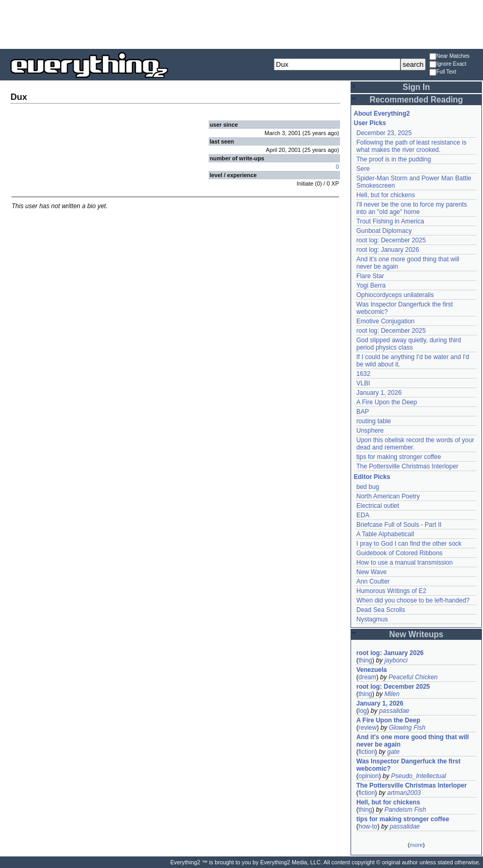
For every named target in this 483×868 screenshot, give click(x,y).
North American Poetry (388, 496)
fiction (367, 752)
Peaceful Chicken (413, 677)
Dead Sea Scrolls (381, 610)
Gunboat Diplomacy (384, 231)
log (363, 711)
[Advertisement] (242, 24)
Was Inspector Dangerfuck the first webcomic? (408, 765)
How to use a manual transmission (404, 563)
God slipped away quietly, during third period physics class (409, 344)
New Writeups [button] (417, 634)
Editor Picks (372, 477)
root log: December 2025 (391, 240)
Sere (363, 169)
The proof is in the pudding (394, 159)
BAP (363, 412)
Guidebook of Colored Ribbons (399, 553)
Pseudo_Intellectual (419, 776)
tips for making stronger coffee (399, 457)
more (416, 845)
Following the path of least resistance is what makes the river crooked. (411, 146)
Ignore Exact (448, 64)
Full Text (443, 72)
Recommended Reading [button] (416, 100)
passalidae (394, 711)
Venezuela (372, 670)
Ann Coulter (373, 581)
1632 (363, 374)
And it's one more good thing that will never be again (413, 741)
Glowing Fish (407, 728)
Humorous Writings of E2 (391, 591)
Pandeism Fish (405, 810)
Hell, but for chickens (386, 195)
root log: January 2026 (388, 250)
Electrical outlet (378, 506)
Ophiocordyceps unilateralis (395, 295)
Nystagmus (372, 619)
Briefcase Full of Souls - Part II (399, 525)
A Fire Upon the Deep (387, 402)
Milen (392, 694)
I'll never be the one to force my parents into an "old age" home (412, 208)
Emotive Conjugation (386, 321)
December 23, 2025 (384, 133)
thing (365, 660)
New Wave (372, 572)
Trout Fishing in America (390, 221)
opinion (369, 776)
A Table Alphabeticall (385, 534)
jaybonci (396, 660)
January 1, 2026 (379, 393)
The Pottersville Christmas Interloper (407, 466)
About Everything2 (382, 114)
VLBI (363, 383)
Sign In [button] (416, 87)
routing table (374, 421)
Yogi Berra (371, 285)
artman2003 (404, 793)
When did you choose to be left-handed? (413, 600)
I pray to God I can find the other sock (409, 544)
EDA (363, 515)
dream (367, 677)
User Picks (370, 123)
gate (393, 752)
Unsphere (370, 431)
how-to (368, 826)
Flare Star (370, 276)
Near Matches (449, 57)
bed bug (368, 487)
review (368, 728)
